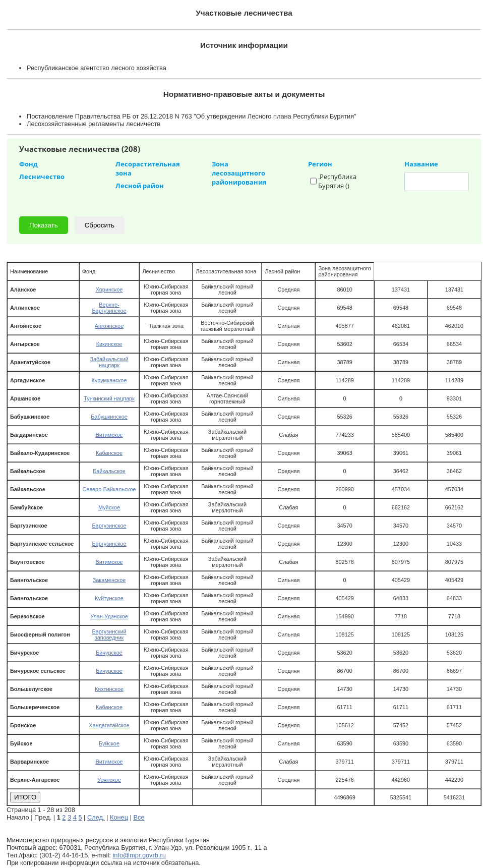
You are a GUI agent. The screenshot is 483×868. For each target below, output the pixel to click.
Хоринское (109, 290)
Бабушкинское (109, 417)
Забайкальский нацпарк (109, 362)
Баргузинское (109, 526)
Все (139, 817)
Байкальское (109, 471)
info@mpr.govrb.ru (139, 855)
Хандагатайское (109, 725)
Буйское (109, 743)
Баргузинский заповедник (109, 634)
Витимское (109, 435)
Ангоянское (109, 326)
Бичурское (109, 653)
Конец (119, 817)
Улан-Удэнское (109, 616)
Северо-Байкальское (109, 489)
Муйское (109, 507)
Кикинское (109, 344)
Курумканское (109, 380)
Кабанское (109, 453)
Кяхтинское (109, 689)
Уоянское (109, 780)
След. (96, 817)
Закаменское (109, 580)
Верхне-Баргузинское (109, 308)
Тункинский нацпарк (109, 398)
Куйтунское (109, 598)
